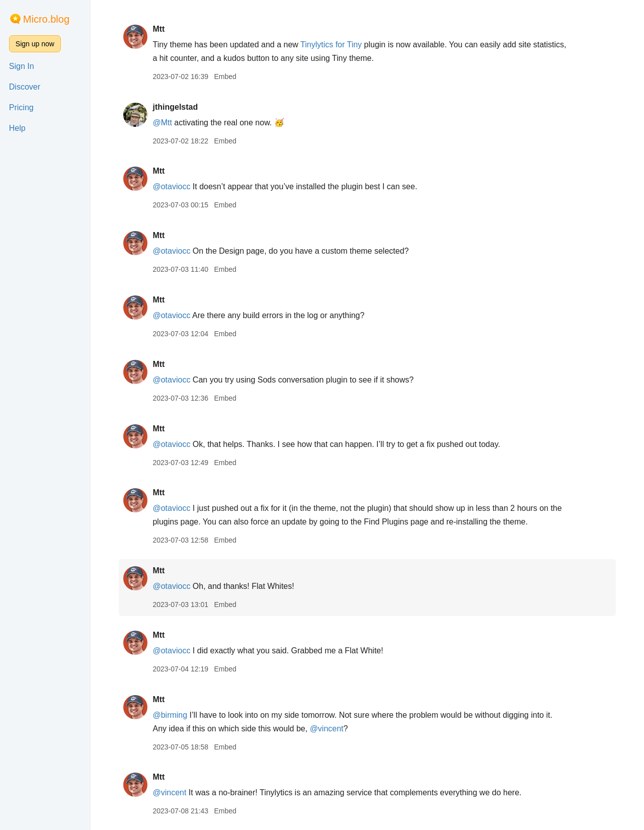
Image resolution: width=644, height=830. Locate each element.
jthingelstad (175, 107)
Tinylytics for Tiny (331, 45)
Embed (225, 77)
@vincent (327, 729)
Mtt (158, 29)
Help (17, 128)
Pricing (21, 107)
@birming (170, 715)
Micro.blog (46, 19)
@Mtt (162, 123)
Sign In (22, 66)
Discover (25, 87)
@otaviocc (171, 186)
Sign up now (35, 44)
